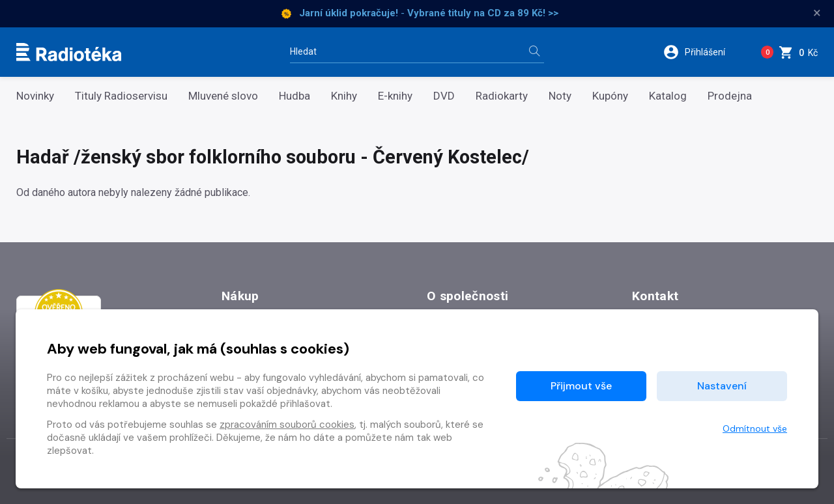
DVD (444, 96)
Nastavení (722, 386)
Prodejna (730, 96)
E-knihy (395, 96)
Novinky (35, 96)
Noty (560, 96)
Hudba (295, 96)
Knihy (344, 96)
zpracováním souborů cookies (287, 425)
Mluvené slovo (223, 96)
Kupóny (610, 96)
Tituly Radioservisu (121, 96)
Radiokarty (502, 96)
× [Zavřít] (817, 13)
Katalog (668, 96)
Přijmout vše (581, 386)
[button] (703, 52)
